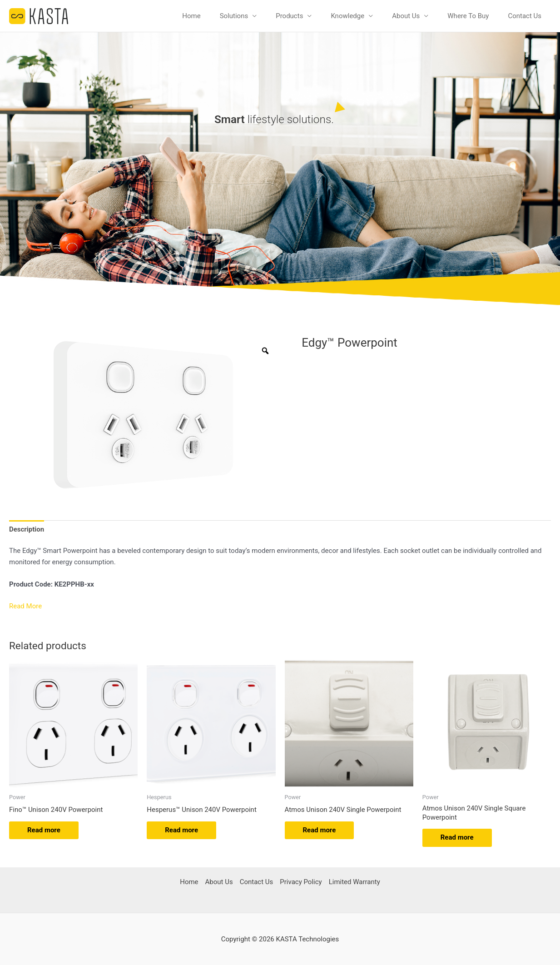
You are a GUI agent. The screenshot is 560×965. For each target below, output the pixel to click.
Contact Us (525, 16)
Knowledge (347, 16)
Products (289, 16)
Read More (25, 606)
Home (191, 16)
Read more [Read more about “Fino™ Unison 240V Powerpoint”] (44, 830)
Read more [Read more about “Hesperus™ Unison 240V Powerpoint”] (181, 830)
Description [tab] (27, 529)
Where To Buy (468, 16)
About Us (406, 16)
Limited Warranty (354, 881)
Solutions (234, 16)
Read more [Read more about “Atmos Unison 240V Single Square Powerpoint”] (457, 837)
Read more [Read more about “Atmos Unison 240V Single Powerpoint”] (320, 830)
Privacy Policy (301, 881)
